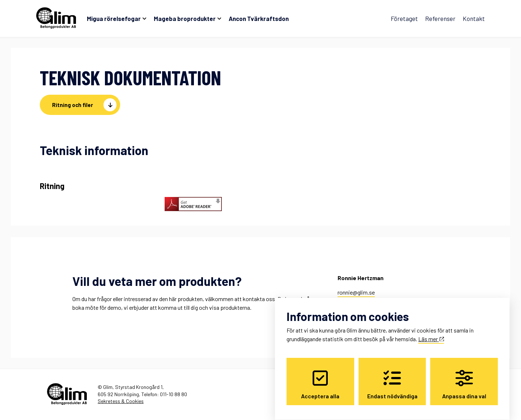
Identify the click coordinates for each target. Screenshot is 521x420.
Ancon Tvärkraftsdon (259, 18)
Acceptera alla (320, 378)
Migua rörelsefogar (114, 18)
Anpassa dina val (464, 378)
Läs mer (431, 332)
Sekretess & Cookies (121, 401)
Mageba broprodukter (185, 18)
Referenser (440, 18)
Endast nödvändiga (392, 378)
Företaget (404, 18)
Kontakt (474, 18)
